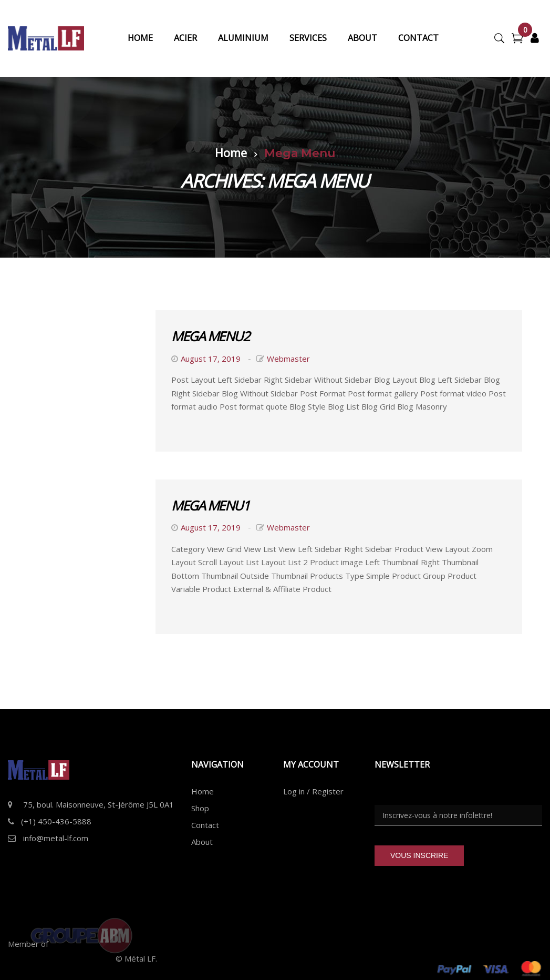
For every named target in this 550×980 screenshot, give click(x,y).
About (202, 842)
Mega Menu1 (210, 505)
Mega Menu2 (210, 336)
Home (231, 152)
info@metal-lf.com (56, 838)
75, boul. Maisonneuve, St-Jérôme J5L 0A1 (98, 804)
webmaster (288, 359)
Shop (200, 808)
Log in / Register (313, 791)
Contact (205, 825)
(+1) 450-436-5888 (56, 821)
